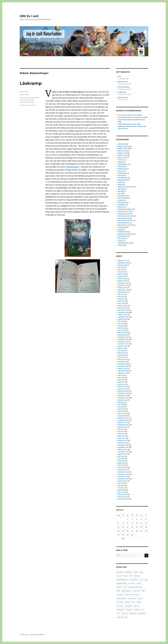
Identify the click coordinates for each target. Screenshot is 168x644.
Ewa (119, 115)
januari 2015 (122, 497)
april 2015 (121, 490)
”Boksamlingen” (73, 167)
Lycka (120, 182)
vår (126, 617)
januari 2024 (122, 308)
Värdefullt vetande (124, 243)
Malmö (120, 185)
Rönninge (121, 227)
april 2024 (121, 301)
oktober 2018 (122, 396)
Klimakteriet (122, 180)
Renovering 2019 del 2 (125, 225)
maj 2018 (121, 407)
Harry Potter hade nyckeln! (133, 115)
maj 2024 (121, 299)
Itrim (141, 580)
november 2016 (123, 447)
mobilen (120, 595)
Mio (143, 591)
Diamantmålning (124, 87)
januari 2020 (122, 362)
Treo (118, 613)
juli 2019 (121, 375)
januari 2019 (122, 389)
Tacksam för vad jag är (126, 234)
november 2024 (123, 285)
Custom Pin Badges (124, 120)
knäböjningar (122, 583)
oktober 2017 (122, 423)
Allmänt (121, 144)
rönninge (120, 602)
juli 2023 (121, 321)
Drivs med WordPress (37, 635)
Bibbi (136, 572)
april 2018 (121, 409)
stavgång (128, 606)
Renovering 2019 (124, 223)
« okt (123, 539)
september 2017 (123, 425)
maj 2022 (121, 353)
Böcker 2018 (122, 153)
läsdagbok (23, 102)
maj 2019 (121, 380)
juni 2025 (121, 270)
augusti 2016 (122, 454)
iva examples (122, 117)
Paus (119, 76)
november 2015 (123, 474)
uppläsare (133, 613)
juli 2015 (121, 483)
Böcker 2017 (122, 151)
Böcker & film (24, 95)
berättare (129, 572)
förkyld (137, 576)
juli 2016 (121, 456)
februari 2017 (122, 441)
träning (125, 613)
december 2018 (123, 391)
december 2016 (123, 445)
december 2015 (123, 472)
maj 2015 (121, 488)
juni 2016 (121, 459)
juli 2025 (121, 267)
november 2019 (123, 366)
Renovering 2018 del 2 (125, 221)
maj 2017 (121, 434)
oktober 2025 (122, 261)
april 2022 (121, 355)
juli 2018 (121, 402)
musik (127, 595)
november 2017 (123, 420)
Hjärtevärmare (123, 82)
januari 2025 (122, 281)
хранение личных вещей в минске (130, 126)
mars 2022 (121, 357)
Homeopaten (122, 173)
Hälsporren (122, 169)
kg (146, 580)
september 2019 (123, 371)
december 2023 (123, 310)
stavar (139, 602)
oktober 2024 (122, 288)
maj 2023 (121, 326)
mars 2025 (121, 276)
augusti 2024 (122, 292)
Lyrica (139, 583)
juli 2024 (121, 294)
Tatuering (121, 238)
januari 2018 (122, 416)
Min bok (121, 191)
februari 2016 (122, 468)
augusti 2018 (122, 400)
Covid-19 (121, 160)
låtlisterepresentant (135, 587)
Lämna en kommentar (28, 105)
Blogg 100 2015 (123, 146)
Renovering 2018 (124, 218)
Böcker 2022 (34, 98)
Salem (128, 602)
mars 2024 (121, 303)
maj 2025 (121, 272)
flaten (126, 576)
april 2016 (121, 463)
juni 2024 (121, 297)
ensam (119, 576)
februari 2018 (122, 414)
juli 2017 (121, 429)
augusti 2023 (122, 319)
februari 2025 (122, 279)
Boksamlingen (25, 100)
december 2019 (123, 364)
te (143, 610)
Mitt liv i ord (29, 16)
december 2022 (123, 337)
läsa (125, 587)
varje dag (142, 613)
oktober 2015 (122, 476)
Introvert (121, 176)
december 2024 (123, 283)
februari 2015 (122, 494)
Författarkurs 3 (123, 164)
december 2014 (123, 499)
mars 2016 (121, 465)
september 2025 (123, 263)
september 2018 (123, 398)
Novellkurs (122, 205)
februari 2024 (122, 306)
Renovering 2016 (124, 214)
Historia (121, 171)
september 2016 (123, 452)
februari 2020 (122, 360)
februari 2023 (122, 333)
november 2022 (123, 339)
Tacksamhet (122, 236)
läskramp (31, 102)
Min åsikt (121, 189)
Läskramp (31, 83)
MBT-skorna (126, 591)
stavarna (120, 606)
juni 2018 (121, 405)
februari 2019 (122, 387)
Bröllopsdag (122, 92)
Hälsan (120, 167)
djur (141, 572)
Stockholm (121, 610)
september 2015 (123, 479)
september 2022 (123, 344)
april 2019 (121, 382)
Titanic (120, 241)
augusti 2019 (122, 373)
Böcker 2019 (122, 155)
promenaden (122, 598)
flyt (131, 576)
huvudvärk (134, 580)
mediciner (136, 591)
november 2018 (123, 393)
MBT (118, 591)
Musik (120, 200)
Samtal (120, 229)
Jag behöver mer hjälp (133, 124)
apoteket (120, 572)
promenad (135, 595)
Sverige (129, 610)
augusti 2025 (122, 265)
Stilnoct (136, 606)
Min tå (120, 194)
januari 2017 (122, 443)
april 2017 (121, 436)
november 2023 (123, 312)
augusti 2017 (122, 427)
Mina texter (122, 196)
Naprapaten (122, 203)
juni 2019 (121, 378)
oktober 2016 (122, 450)
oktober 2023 (122, 315)
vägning (120, 617)
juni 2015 (121, 485)
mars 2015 (121, 492)
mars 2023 (121, 330)
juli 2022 (121, 348)
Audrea (120, 124)
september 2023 (123, 317)
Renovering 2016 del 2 (125, 216)
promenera (132, 598)
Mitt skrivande (123, 198)
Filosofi (120, 162)
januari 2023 (122, 335)
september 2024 (123, 290)
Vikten (120, 245)
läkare (119, 587)
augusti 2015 (122, 481)
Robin (140, 598)
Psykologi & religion (125, 209)
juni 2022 (121, 351)
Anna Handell (25, 98)
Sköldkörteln (122, 232)
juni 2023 (121, 324)
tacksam (137, 610)
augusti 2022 (122, 346)
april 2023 (121, 328)
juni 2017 (121, 432)
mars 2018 (121, 411)
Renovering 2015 (124, 212)
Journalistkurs (123, 178)
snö (133, 602)
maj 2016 (121, 461)
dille (32, 100)
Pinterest (121, 207)
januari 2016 (122, 470)
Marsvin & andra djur (125, 187)
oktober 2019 (122, 369)
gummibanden (122, 580)
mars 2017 (121, 438)
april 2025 (121, 274)
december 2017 (123, 418)
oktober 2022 (122, 342)
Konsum (132, 583)
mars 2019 (121, 384)
